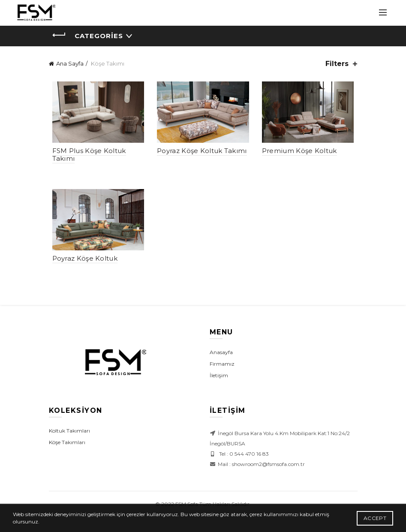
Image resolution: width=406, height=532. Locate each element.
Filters (337, 64)
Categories (99, 36)
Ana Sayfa (70, 63)
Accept (375, 518)
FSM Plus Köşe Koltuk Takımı (86, 156)
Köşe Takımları (67, 445)
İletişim (219, 378)
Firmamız (222, 367)
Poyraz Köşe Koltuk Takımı (201, 152)
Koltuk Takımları (69, 434)
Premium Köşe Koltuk (301, 152)
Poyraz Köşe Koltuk (81, 261)
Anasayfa (221, 355)
